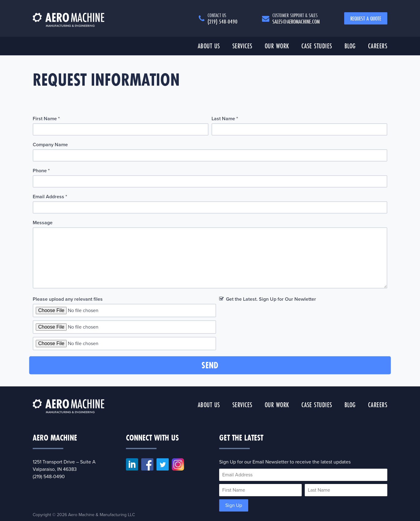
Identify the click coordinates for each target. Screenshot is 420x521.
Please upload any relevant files (68, 299)
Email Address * (50, 197)
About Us (209, 46)
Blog (350, 46)
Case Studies (317, 46)
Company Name (50, 145)
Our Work (277, 46)
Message (43, 223)
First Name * (46, 119)
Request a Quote (366, 18)
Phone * (41, 171)
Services (242, 46)
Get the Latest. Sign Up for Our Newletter (271, 299)
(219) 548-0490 (223, 18)
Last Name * (225, 119)
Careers (378, 46)
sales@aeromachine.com (296, 18)
